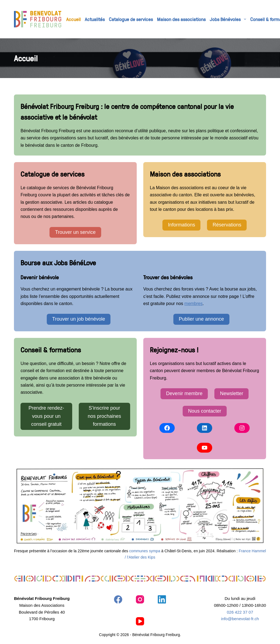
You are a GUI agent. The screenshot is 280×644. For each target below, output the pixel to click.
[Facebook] (118, 599)
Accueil (73, 19)
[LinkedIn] (162, 599)
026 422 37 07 (240, 612)
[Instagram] (140, 599)
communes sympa (145, 551)
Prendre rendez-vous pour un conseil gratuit (46, 416)
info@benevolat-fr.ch (240, 619)
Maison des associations (181, 19)
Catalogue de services (131, 19)
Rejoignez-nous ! (174, 350)
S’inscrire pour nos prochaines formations (104, 416)
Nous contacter (205, 411)
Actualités (95, 19)
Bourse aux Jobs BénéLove (58, 263)
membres (193, 304)
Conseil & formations (51, 350)
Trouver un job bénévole (79, 319)
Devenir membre (184, 393)
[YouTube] (140, 621)
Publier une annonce (201, 319)
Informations (181, 225)
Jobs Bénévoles (229, 19)
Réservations (227, 225)
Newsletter (231, 393)
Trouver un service (75, 232)
